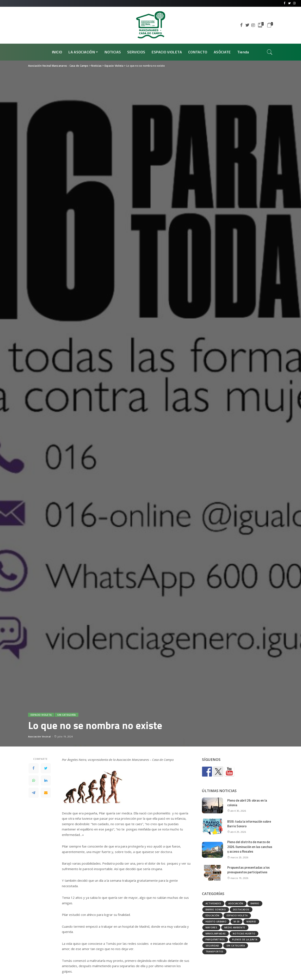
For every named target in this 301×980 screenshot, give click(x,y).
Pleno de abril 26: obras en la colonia (247, 803)
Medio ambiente (235, 927)
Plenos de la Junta (245, 939)
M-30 (236, 921)
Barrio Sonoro (216, 909)
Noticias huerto (244, 933)
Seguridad (212, 946)
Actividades (213, 903)
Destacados (241, 909)
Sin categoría (66, 715)
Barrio (255, 903)
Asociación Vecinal (39, 736)
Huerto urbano (216, 921)
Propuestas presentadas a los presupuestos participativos (249, 870)
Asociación (236, 903)
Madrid (251, 921)
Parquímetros (215, 939)
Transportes (215, 951)
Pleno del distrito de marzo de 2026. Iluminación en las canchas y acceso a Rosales (250, 847)
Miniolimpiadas (216, 933)
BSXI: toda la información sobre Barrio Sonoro (249, 824)
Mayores (211, 927)
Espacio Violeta (41, 715)
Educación (212, 915)
